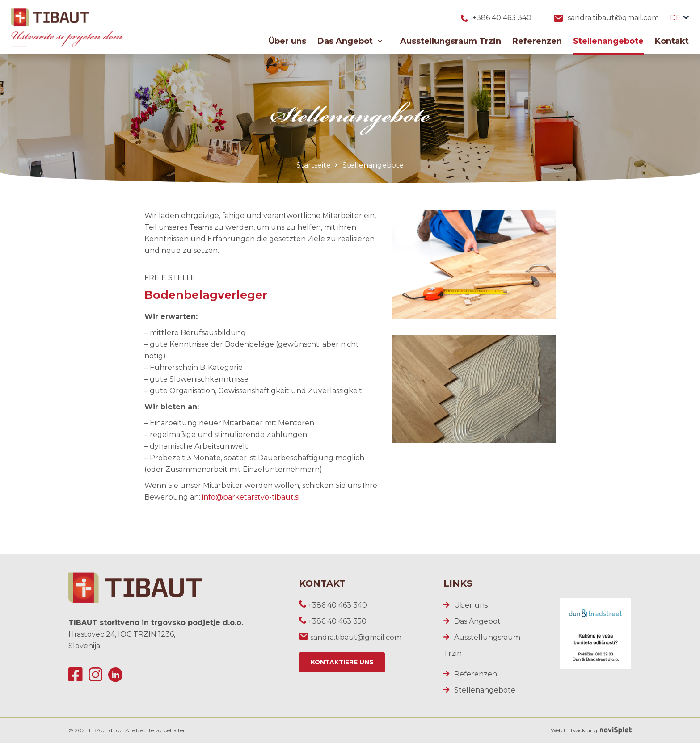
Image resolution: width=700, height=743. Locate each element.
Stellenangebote (608, 42)
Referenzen (537, 42)
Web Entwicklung (591, 730)
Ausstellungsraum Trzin (451, 42)
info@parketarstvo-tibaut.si (251, 497)
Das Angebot (350, 42)
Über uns (287, 42)
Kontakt (672, 42)
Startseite (314, 165)
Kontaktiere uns (343, 663)
